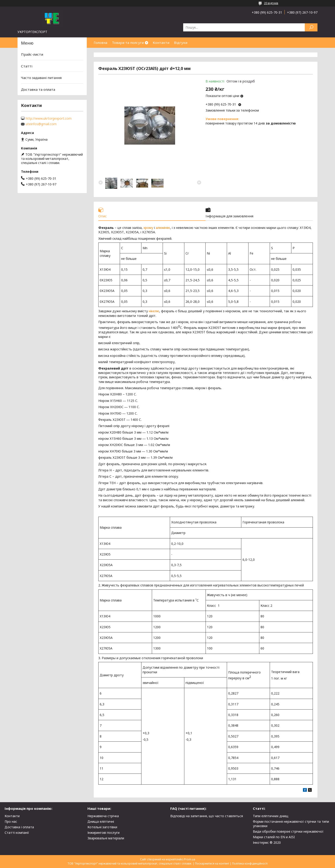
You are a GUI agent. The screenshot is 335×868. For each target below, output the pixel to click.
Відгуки (181, 42)
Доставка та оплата (38, 89)
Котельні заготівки (102, 827)
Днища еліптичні (101, 821)
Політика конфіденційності (250, 863)
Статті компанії (17, 833)
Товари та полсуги (128, 42)
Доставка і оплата (19, 827)
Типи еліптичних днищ (271, 816)
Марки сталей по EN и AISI (274, 837)
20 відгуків (271, 3)
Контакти (161, 42)
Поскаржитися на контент (212, 863)
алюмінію (163, 228)
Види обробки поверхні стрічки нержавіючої (288, 831)
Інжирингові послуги (103, 833)
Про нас (11, 821)
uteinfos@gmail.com (41, 124)
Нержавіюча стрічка (103, 816)
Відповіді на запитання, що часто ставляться (207, 816)
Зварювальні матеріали (106, 838)
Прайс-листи (32, 54)
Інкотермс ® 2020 (267, 842)
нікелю (154, 311)
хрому (148, 228)
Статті (27, 66)
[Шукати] (311, 27)
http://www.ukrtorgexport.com (49, 118)
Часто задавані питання (41, 78)
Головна (100, 42)
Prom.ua (190, 859)
